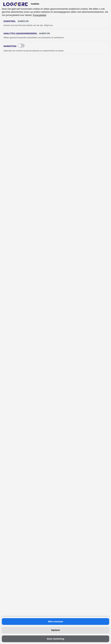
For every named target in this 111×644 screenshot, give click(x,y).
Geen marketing (55, 639)
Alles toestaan (55, 621)
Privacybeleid (39, 15)
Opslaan (55, 630)
